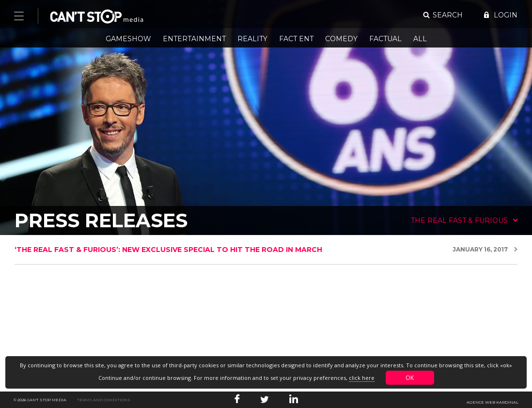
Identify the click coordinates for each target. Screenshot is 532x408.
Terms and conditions (104, 400)
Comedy (341, 39)
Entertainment (194, 39)
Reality (252, 39)
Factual (385, 39)
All (420, 39)
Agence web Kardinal (493, 402)
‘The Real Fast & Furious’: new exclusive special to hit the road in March (168, 250)
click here (362, 378)
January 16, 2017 (480, 249)
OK (410, 378)
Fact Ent (296, 39)
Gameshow (128, 39)
